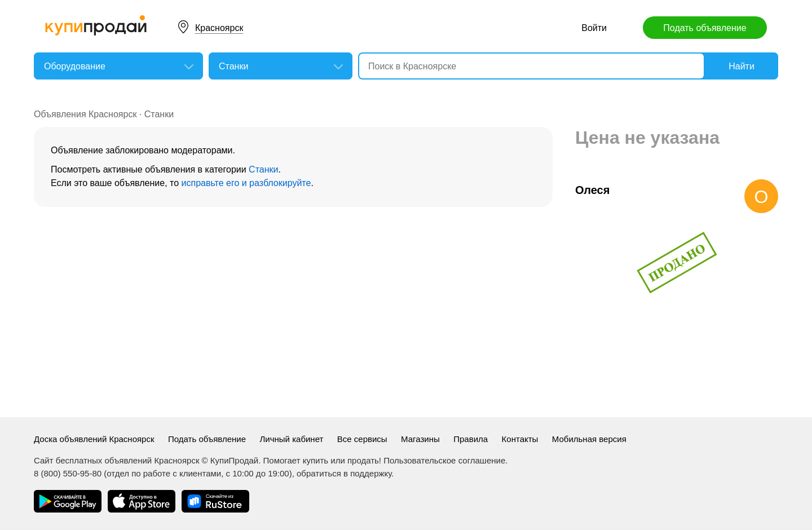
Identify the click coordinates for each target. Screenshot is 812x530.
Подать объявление (705, 28)
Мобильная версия (589, 439)
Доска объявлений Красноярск (94, 439)
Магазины (420, 439)
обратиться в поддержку (344, 473)
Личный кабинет (292, 439)
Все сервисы (362, 439)
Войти (594, 28)
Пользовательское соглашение (444, 460)
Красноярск (219, 28)
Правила (471, 439)
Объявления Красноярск (85, 114)
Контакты (520, 439)
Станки (159, 114)
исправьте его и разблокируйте (246, 183)
